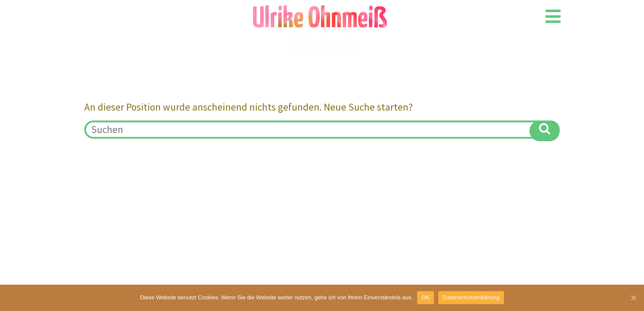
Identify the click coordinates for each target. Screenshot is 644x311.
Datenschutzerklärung (471, 297)
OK (426, 297)
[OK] (633, 298)
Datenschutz (163, 158)
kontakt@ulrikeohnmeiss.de (499, 159)
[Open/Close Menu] (553, 16)
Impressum (105, 158)
